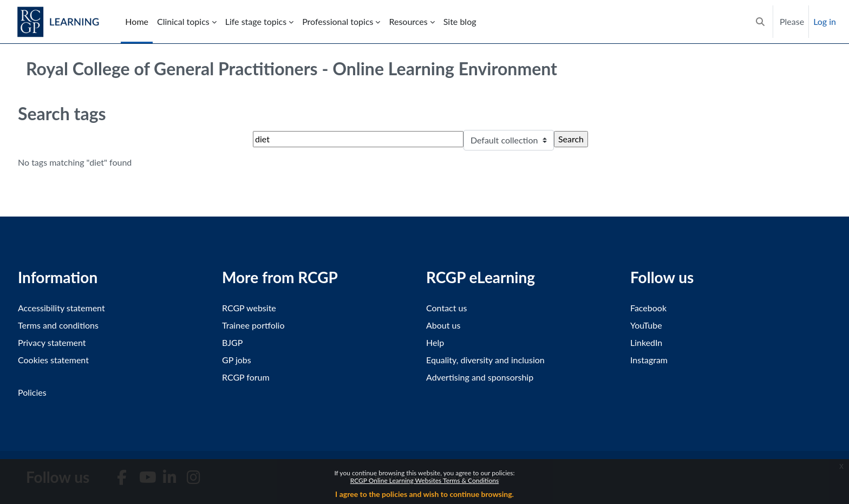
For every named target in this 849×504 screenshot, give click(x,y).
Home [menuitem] (137, 21)
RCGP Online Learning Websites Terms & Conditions (424, 480)
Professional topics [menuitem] (338, 21)
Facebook (648, 308)
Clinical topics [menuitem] (183, 21)
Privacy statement (52, 342)
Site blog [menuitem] (460, 21)
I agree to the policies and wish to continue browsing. (424, 494)
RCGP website (249, 308)
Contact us (446, 308)
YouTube (646, 325)
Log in (825, 21)
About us (443, 325)
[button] (760, 22)
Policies (32, 392)
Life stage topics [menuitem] (256, 21)
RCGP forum (246, 377)
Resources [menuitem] (408, 21)
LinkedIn (646, 342)
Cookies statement (53, 360)
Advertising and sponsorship (480, 377)
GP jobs (237, 360)
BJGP (232, 342)
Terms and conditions (58, 325)
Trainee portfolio (253, 325)
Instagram (649, 360)
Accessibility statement (61, 308)
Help (435, 342)
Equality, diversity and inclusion (485, 360)
